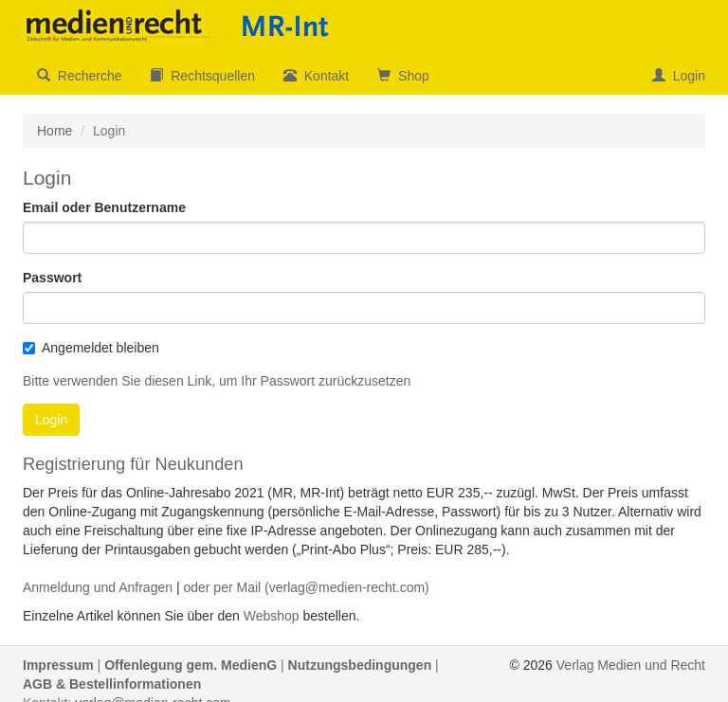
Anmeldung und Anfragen (98, 587)
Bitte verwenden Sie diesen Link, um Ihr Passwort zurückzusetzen (217, 381)
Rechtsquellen (202, 76)
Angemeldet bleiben (91, 348)
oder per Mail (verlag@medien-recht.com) (306, 587)
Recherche (79, 76)
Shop (403, 76)
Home (55, 131)
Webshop (272, 616)
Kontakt (316, 76)
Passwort (52, 278)
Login (679, 76)
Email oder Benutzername (104, 207)
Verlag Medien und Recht (631, 665)
